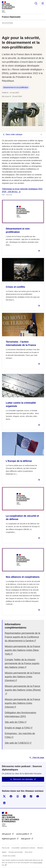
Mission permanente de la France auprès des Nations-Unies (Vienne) (22, 703)
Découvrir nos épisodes (23, 779)
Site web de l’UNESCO (17, 743)
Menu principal (43, 3)
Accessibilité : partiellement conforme (23, 848)
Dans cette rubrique (14, 134)
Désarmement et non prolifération (16, 87)
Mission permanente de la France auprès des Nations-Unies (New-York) (22, 650)
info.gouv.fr (7, 834)
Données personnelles (16, 852)
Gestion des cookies (9, 856)
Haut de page (38, 757)
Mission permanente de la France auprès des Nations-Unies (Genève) (22, 677)
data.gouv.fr (26, 839)
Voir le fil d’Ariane (7, 23)
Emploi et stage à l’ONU (17, 728)
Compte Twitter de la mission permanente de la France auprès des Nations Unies (22, 663)
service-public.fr (23, 834)
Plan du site (6, 848)
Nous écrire (29, 852)
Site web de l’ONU (14, 722)
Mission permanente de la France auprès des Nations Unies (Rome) (23, 688)
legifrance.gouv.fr (9, 839)
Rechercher (36, 3)
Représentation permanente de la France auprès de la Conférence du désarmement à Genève (22, 637)
